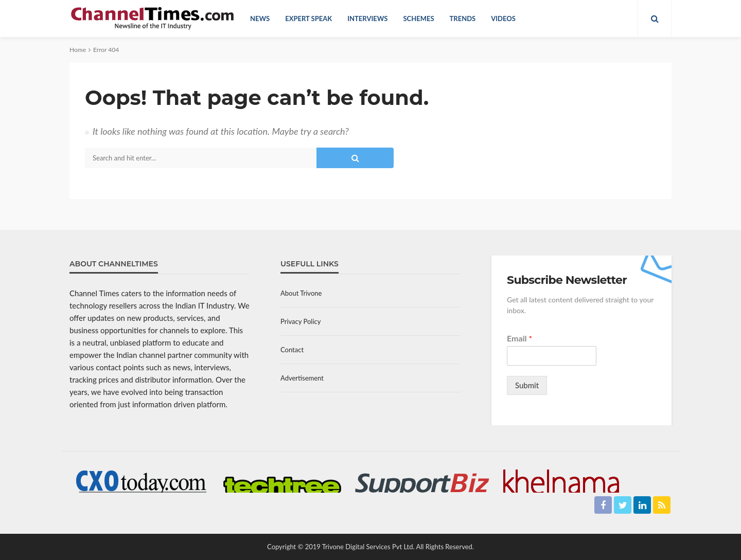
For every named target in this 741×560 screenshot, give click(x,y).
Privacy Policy (301, 321)
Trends (463, 19)
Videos (503, 19)
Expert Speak (308, 19)
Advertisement (302, 378)
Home (78, 50)
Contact (292, 350)
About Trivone (301, 293)
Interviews (367, 19)
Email (519, 338)
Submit (527, 385)
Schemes (418, 19)
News (260, 19)
